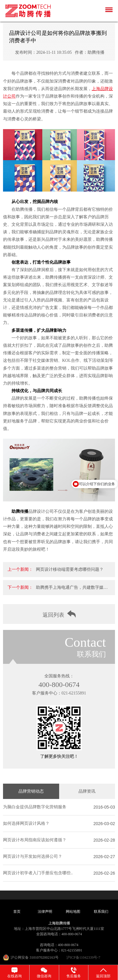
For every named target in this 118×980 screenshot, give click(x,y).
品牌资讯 (87, 791)
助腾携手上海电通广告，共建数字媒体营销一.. (72, 590)
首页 (17, 912)
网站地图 (73, 912)
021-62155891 (74, 693)
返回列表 (59, 614)
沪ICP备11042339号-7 (83, 957)
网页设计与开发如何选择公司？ (33, 856)
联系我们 (101, 912)
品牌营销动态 (31, 791)
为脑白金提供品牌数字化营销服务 (35, 807)
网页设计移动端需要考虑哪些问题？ (70, 569)
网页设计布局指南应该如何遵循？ (35, 840)
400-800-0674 (59, 685)
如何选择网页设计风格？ (26, 823)
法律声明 (45, 912)
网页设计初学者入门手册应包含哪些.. (38, 873)
